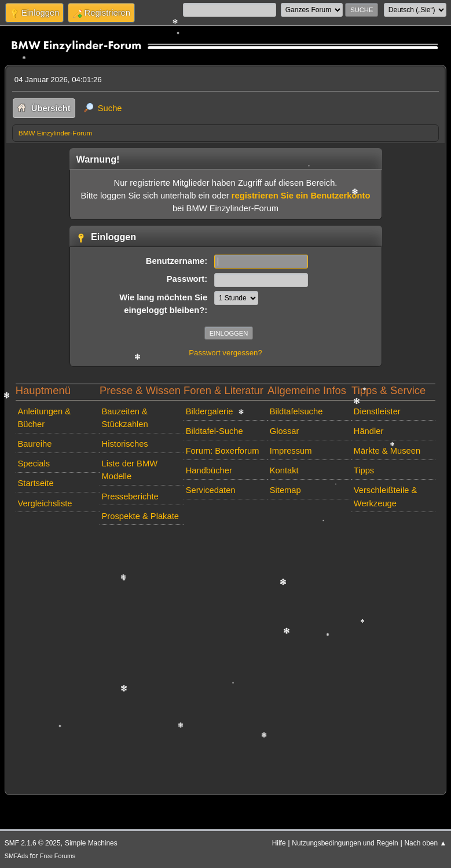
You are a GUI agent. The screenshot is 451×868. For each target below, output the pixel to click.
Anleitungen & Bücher (44, 418)
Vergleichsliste (45, 503)
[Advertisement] (225, 657)
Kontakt (284, 470)
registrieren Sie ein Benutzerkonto (301, 196)
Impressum (291, 451)
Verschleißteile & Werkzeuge (386, 496)
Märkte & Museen (387, 451)
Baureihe (34, 444)
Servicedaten (211, 490)
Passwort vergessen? (225, 353)
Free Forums (58, 856)
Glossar (285, 431)
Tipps (364, 470)
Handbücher (209, 470)
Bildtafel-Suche (214, 431)
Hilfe (279, 843)
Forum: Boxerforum (223, 451)
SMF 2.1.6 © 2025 (33, 843)
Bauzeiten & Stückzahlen (125, 418)
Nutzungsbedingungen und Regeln (345, 843)
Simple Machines (91, 843)
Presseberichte (130, 496)
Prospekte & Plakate (140, 516)
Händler (369, 431)
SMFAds (16, 856)
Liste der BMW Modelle (130, 470)
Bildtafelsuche (296, 411)
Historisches (125, 444)
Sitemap (285, 490)
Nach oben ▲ (426, 843)
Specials (34, 464)
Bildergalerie (210, 411)
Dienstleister (377, 411)
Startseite (35, 483)
